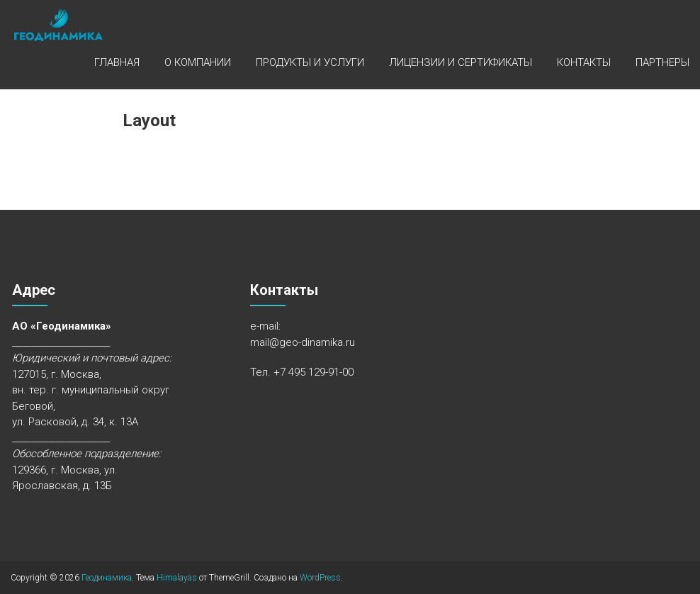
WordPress (320, 578)
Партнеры (662, 62)
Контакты (584, 62)
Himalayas (177, 578)
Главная (117, 62)
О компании (198, 62)
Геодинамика (107, 578)
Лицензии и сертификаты (461, 62)
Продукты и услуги (310, 62)
